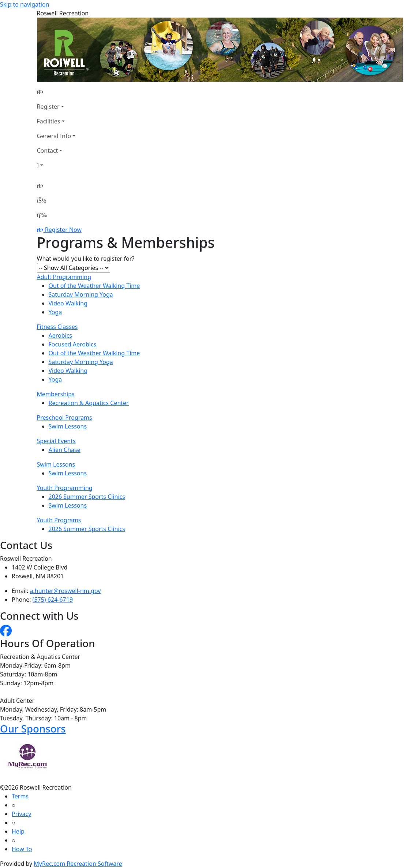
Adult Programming (64, 277)
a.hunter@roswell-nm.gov (65, 591)
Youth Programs (59, 520)
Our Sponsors (33, 728)
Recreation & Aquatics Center (89, 403)
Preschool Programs (65, 418)
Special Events (56, 441)
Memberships (56, 394)
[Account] (56, 165)
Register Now (63, 230)
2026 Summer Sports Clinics (87, 497)
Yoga (55, 312)
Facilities (49, 121)
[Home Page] (56, 92)
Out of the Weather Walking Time (94, 286)
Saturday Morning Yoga (81, 294)
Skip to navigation (25, 4)
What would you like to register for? (86, 259)
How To (22, 849)
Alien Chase (65, 450)
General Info (54, 136)
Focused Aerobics (73, 344)
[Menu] (42, 215)
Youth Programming (65, 488)
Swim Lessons (68, 426)
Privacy (21, 814)
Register (48, 107)
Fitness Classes (57, 327)
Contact (48, 151)
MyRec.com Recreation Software (78, 864)
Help (18, 831)
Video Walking (68, 303)
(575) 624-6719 (53, 600)
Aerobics (61, 335)
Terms (20, 796)
